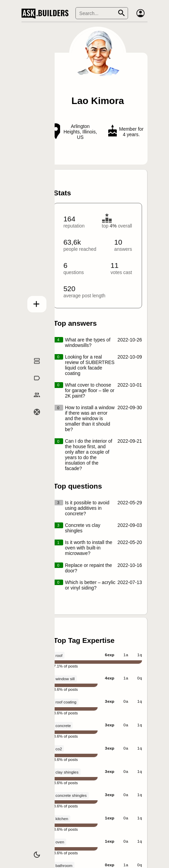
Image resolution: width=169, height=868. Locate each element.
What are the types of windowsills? (88, 342)
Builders (33, 402)
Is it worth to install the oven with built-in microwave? (89, 548)
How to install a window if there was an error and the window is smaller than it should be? (90, 418)
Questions (34, 368)
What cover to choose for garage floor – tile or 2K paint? (90, 390)
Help (33, 419)
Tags (33, 386)
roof (59, 655)
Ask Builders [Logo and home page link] (47, 13)
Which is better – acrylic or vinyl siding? (90, 585)
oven (60, 842)
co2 (59, 749)
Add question (33, 303)
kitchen (62, 819)
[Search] (102, 13)
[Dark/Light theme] (33, 852)
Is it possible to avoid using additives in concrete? (87, 508)
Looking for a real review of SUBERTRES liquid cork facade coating (90, 365)
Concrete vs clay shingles (82, 528)
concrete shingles (71, 795)
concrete (63, 726)
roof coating (66, 702)
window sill (65, 679)
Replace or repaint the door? (88, 568)
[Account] (141, 13)
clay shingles (67, 772)
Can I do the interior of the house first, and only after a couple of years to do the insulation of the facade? (89, 455)
